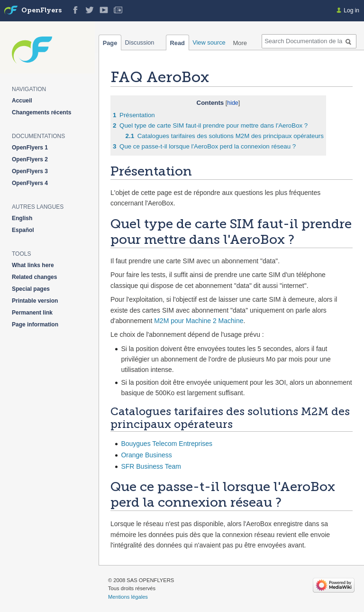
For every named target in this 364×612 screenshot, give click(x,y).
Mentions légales (128, 597)
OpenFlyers (41, 11)
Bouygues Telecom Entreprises (167, 444)
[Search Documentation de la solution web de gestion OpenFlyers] (309, 41)
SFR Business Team (151, 466)
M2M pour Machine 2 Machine (199, 321)
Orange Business (146, 455)
